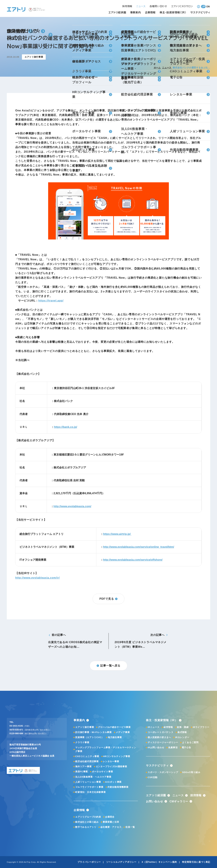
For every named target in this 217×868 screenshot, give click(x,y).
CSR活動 (152, 777)
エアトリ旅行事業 (85, 727)
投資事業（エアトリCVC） (90, 737)
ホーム (157, 68)
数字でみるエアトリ (86, 827)
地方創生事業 (115, 737)
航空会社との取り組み (87, 822)
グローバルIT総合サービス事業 (114, 727)
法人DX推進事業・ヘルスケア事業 (93, 777)
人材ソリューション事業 (88, 782)
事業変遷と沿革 (111, 822)
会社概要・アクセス (111, 827)
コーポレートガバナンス (161, 732)
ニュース (167, 68)
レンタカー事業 (111, 761)
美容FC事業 (82, 772)
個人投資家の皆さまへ (159, 737)
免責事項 (173, 748)
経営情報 (168, 727)
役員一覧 (130, 827)
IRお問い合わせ (156, 748)
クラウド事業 (82, 742)
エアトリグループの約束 (88, 817)
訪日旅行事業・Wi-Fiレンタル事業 (93, 732)
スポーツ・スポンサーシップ (163, 772)
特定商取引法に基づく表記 (196, 862)
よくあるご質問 (190, 742)
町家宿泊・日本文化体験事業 (90, 792)
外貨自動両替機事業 (118, 787)
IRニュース (154, 727)
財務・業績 (183, 727)
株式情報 (182, 732)
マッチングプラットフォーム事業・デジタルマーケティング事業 (106, 749)
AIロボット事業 (113, 782)
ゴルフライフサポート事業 (89, 787)
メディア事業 (123, 732)
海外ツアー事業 (83, 766)
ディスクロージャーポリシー (163, 742)
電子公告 (186, 748)
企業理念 (110, 817)
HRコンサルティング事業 (117, 756)
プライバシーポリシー (89, 862)
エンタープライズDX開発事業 (111, 766)
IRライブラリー (201, 727)
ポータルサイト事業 (102, 772)
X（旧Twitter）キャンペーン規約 (159, 862)
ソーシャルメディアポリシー (121, 862)
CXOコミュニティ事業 (87, 756)
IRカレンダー (182, 737)
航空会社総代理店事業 (87, 761)
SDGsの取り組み (191, 772)
